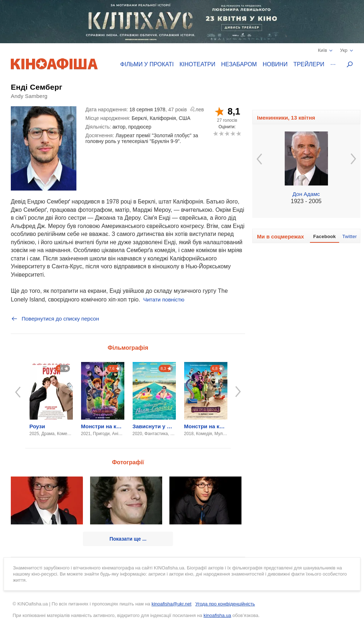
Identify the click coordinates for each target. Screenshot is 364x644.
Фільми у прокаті (147, 64)
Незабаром (239, 64)
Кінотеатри (197, 64)
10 (238, 133)
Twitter (350, 236)
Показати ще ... (128, 539)
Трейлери (309, 64)
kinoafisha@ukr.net (171, 604)
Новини (275, 64)
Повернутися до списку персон (55, 319)
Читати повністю (164, 299)
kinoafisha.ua (217, 615)
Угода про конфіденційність (225, 604)
